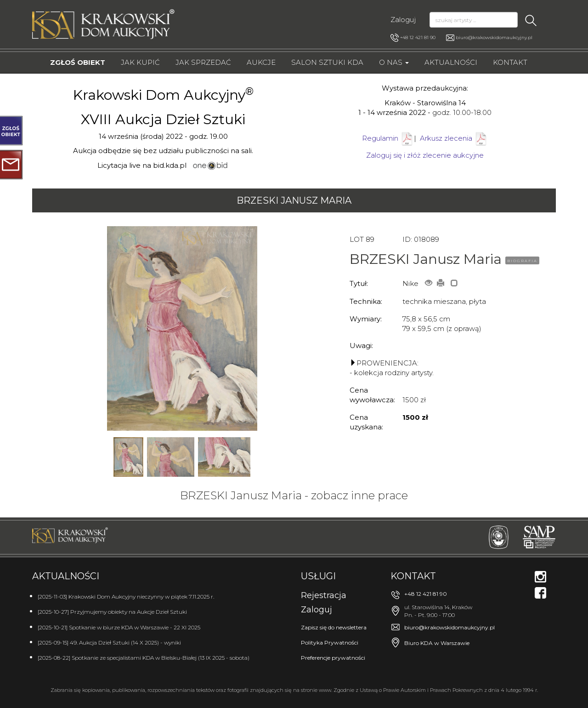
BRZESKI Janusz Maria (294, 200)
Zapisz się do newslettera (334, 627)
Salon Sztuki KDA (327, 62)
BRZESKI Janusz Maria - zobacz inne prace (294, 495)
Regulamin (380, 138)
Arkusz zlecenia (454, 138)
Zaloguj (403, 20)
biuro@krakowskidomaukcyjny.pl (494, 37)
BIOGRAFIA (522, 261)
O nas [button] (394, 62)
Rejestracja (324, 595)
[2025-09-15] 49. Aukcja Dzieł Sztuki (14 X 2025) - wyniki (109, 642)
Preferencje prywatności (333, 658)
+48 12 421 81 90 (413, 38)
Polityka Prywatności (330, 642)
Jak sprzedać (203, 62)
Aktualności (451, 62)
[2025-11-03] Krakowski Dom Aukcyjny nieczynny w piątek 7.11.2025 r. (126, 597)
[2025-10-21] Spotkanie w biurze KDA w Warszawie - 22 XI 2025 (119, 627)
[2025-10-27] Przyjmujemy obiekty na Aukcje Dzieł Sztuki (112, 612)
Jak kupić (140, 62)
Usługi (318, 576)
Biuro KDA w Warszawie (437, 643)
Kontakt (510, 62)
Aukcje (261, 62)
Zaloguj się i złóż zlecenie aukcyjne (425, 155)
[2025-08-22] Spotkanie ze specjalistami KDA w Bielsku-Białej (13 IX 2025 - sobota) (144, 658)
